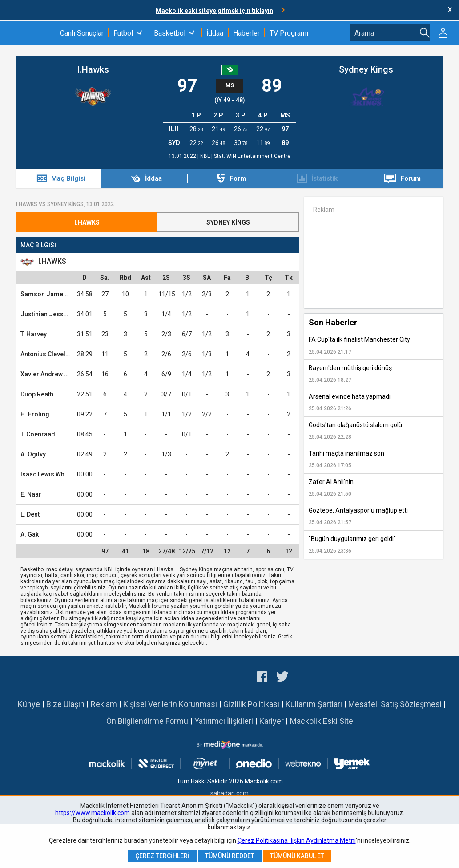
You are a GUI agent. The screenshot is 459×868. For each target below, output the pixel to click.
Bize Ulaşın (65, 704)
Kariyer (272, 721)
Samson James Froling (55, 294)
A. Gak (30, 534)
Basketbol (170, 33)
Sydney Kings (366, 69)
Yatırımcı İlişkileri (224, 721)
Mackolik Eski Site (322, 721)
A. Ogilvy (33, 454)
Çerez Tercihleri (162, 856)
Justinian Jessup (46, 314)
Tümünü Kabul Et (297, 856)
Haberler (246, 33)
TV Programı (289, 33)
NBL (206, 156)
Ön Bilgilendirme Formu (147, 721)
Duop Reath (37, 394)
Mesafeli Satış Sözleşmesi (395, 704)
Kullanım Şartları (314, 704)
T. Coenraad (38, 434)
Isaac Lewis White (46, 474)
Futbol (123, 33)
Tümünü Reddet (230, 856)
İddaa (215, 33)
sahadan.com (229, 793)
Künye (29, 704)
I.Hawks (93, 69)
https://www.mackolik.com (93, 813)
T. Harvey (34, 334)
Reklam (104, 704)
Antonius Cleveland (48, 354)
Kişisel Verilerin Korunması (170, 704)
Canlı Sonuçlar (82, 33)
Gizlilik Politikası (251, 704)
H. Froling (35, 414)
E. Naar (31, 494)
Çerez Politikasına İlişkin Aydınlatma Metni (297, 840)
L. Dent (30, 514)
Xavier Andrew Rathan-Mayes (63, 374)
